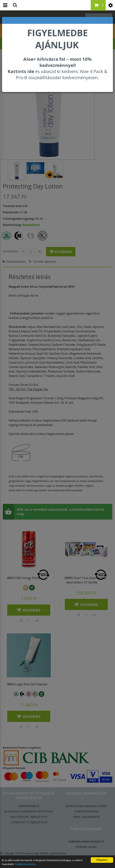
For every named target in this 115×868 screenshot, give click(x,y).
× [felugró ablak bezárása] (109, 20)
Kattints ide (21, 71)
